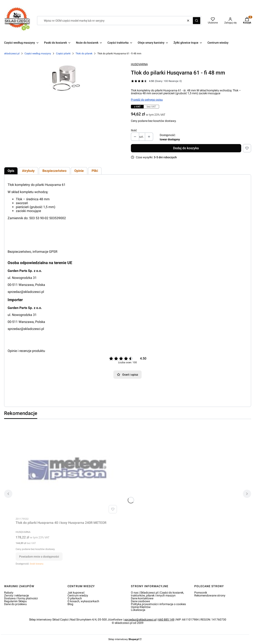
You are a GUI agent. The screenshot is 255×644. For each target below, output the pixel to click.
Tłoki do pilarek (84, 54)
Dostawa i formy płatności (21, 598)
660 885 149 (166, 620)
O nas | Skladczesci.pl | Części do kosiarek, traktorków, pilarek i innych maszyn (157, 594)
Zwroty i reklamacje (16, 595)
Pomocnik (201, 593)
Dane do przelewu (15, 604)
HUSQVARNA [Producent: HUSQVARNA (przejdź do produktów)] (139, 64)
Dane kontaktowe (142, 598)
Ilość (134, 130)
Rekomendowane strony (210, 595)
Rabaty (9, 593)
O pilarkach (75, 598)
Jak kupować (76, 593)
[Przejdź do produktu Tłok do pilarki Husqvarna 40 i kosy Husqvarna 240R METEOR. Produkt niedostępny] (67, 469)
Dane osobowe (140, 601)
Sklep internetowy (123, 639)
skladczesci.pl (12, 54)
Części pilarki (63, 54)
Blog (70, 604)
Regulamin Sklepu (15, 601)
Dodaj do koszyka (186, 148)
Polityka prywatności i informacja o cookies (158, 604)
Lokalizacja (138, 610)
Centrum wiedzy (78, 595)
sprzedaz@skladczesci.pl (26, 292)
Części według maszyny (38, 54)
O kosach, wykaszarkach (83, 601)
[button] (197, 21)
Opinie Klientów (141, 607)
